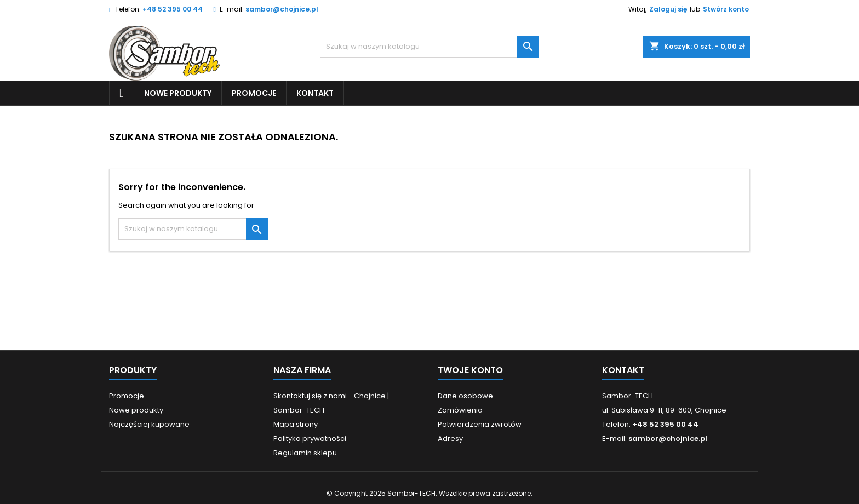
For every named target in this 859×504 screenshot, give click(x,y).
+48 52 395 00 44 (173, 9)
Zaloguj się (668, 9)
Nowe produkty (178, 93)
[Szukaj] (429, 47)
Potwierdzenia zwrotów (480, 424)
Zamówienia (460, 410)
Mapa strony (296, 424)
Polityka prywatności (310, 439)
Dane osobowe (465, 396)
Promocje (254, 93)
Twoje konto (470, 370)
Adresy (450, 439)
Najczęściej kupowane (149, 424)
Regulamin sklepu (305, 453)
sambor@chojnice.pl (282, 9)
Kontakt (315, 93)
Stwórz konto (726, 9)
